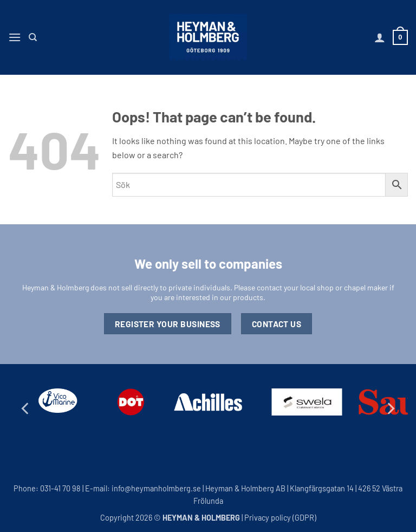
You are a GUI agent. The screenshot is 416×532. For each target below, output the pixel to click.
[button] (15, 37)
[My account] (380, 37)
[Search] (33, 37)
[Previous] (26, 408)
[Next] (390, 408)
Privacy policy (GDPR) (280, 518)
